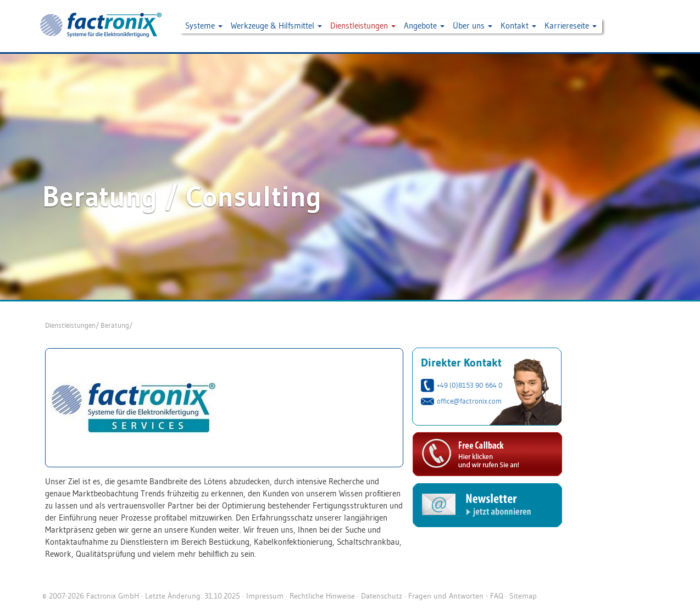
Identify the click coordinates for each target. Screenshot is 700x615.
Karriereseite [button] (571, 26)
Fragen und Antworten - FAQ (456, 596)
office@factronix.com (469, 401)
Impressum (265, 596)
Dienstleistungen (70, 325)
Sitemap (523, 596)
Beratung (115, 325)
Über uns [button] (473, 26)
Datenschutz (382, 596)
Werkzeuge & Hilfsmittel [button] (276, 26)
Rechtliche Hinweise (322, 596)
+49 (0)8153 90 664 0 (470, 385)
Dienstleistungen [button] (363, 26)
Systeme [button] (204, 26)
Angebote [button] (424, 26)
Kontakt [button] (518, 26)
